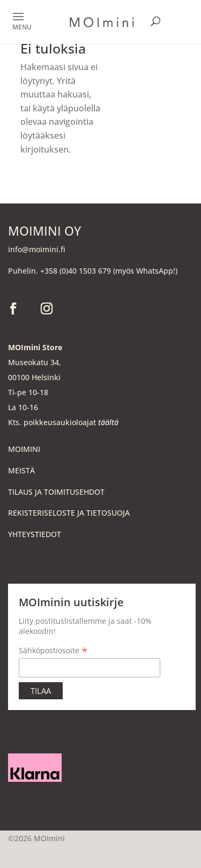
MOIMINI (24, 449)
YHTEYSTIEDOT (35, 534)
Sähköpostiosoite (53, 650)
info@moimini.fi (37, 249)
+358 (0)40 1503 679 (76, 271)
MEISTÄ (21, 470)
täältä (108, 422)
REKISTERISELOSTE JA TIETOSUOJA (69, 513)
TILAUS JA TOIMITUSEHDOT (56, 492)
